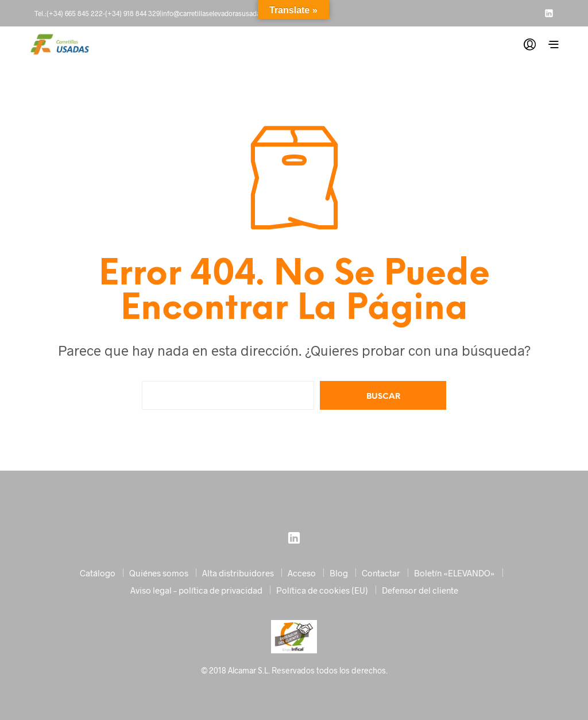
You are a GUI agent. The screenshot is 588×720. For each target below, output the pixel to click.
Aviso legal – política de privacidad (196, 590)
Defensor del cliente (420, 590)
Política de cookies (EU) (322, 590)
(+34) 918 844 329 (132, 13)
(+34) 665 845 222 (75, 13)
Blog (339, 573)
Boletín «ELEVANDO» (454, 573)
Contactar (381, 573)
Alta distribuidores (238, 573)
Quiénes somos (159, 573)
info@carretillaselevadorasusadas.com (220, 13)
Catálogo (98, 573)
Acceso (302, 573)
